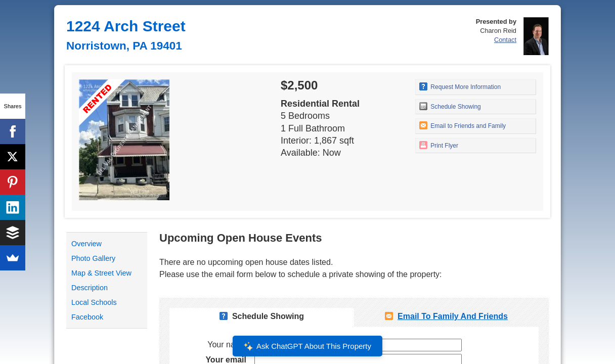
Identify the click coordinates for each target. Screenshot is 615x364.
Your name (227, 345)
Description (90, 288)
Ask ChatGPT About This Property (308, 346)
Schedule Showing (450, 106)
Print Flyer (439, 145)
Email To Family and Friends (453, 316)
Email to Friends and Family (463, 125)
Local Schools (94, 302)
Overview (86, 244)
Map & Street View (101, 273)
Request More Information (460, 86)
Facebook (87, 317)
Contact (505, 40)
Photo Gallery (93, 258)
